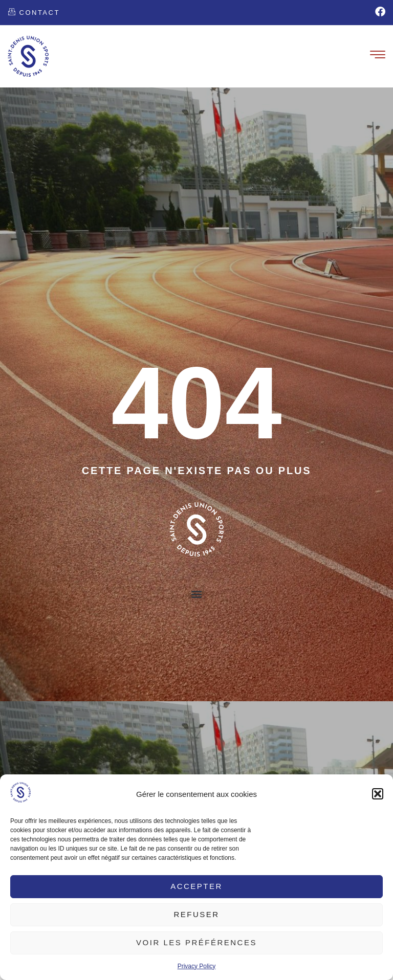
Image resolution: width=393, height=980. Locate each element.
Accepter (196, 886)
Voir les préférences (196, 942)
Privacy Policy (197, 966)
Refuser (196, 914)
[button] (378, 794)
